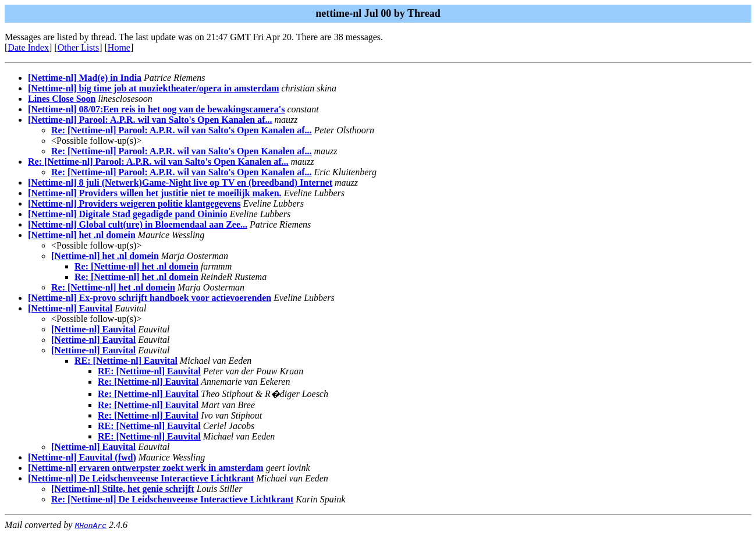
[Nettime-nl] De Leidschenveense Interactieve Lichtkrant (141, 478)
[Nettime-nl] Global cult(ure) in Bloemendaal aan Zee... (138, 224)
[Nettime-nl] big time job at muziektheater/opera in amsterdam (153, 88)
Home (119, 47)
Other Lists (79, 47)
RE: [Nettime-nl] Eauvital (126, 361)
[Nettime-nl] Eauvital (70, 308)
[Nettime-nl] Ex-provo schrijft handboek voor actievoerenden (150, 298)
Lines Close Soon (62, 99)
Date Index (28, 47)
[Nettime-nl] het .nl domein (82, 235)
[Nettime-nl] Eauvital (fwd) (82, 457)
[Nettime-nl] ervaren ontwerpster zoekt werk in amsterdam (146, 468)
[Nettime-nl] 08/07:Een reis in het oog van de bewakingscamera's (156, 109)
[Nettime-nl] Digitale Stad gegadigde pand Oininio (128, 214)
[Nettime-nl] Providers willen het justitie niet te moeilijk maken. (155, 193)
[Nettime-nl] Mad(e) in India (85, 78)
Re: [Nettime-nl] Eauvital (148, 382)
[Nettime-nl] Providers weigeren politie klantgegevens (134, 203)
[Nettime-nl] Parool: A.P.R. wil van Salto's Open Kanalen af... (150, 120)
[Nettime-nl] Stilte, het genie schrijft (123, 489)
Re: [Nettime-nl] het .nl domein (136, 266)
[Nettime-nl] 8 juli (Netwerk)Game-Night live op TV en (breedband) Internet (180, 183)
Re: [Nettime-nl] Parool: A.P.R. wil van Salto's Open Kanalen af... (182, 130)
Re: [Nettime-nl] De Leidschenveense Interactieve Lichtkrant (172, 499)
